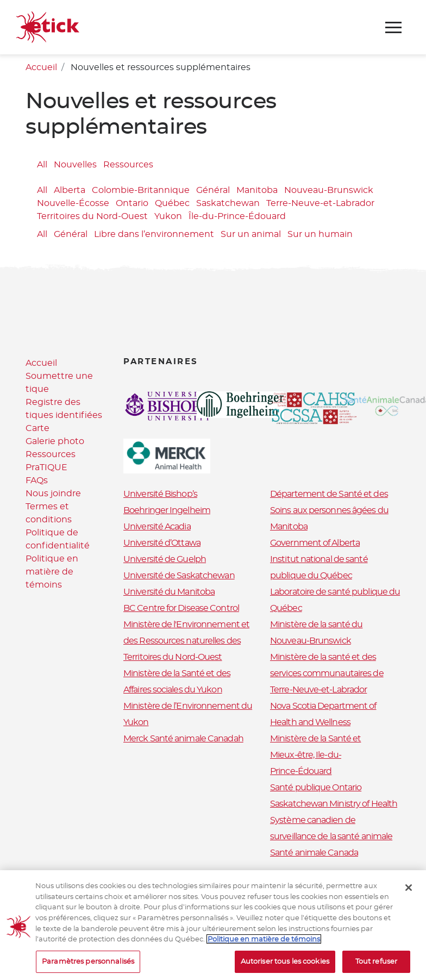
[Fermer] (409, 893)
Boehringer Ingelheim (167, 510)
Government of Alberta (315, 543)
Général (213, 190)
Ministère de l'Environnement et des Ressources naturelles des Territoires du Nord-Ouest (186, 641)
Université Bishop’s (160, 494)
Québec (172, 203)
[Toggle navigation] (393, 27)
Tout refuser (377, 967)
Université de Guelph (165, 559)
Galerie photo (55, 441)
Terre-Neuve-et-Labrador (320, 203)
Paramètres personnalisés (88, 967)
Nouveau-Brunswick (329, 190)
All (42, 165)
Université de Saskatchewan (179, 576)
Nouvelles (75, 165)
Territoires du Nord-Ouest (92, 216)
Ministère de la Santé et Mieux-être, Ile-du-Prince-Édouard (315, 755)
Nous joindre (53, 494)
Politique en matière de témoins (52, 572)
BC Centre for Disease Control (181, 608)
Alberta (70, 190)
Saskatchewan (228, 203)
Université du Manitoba (169, 592)
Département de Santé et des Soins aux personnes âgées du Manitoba (329, 510)
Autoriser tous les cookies (285, 967)
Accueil (41, 67)
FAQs (37, 480)
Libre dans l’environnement (154, 234)
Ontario (132, 203)
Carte (37, 428)
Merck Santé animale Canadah (183, 739)
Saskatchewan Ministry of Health (334, 804)
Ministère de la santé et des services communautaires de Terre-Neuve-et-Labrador (327, 673)
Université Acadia (157, 527)
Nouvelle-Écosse (73, 203)
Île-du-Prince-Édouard (237, 216)
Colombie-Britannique (141, 190)
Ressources (128, 165)
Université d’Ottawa (162, 543)
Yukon (168, 216)
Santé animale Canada (314, 853)
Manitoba (257, 190)
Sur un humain (320, 234)
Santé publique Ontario (316, 788)
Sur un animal (251, 234)
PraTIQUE (46, 467)
